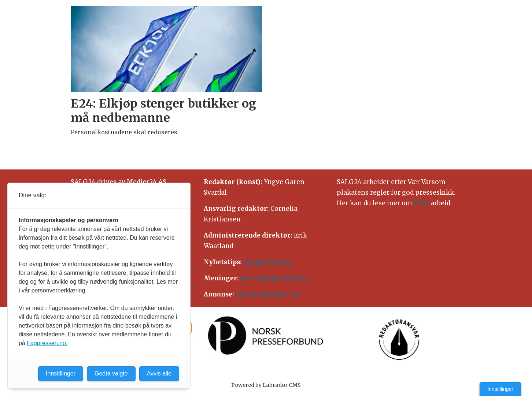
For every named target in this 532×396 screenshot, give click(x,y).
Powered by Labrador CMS (266, 385)
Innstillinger (500, 389)
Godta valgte (111, 373)
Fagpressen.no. (47, 343)
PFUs (421, 203)
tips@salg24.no (268, 262)
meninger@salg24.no (275, 278)
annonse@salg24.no (268, 294)
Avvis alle (159, 373)
